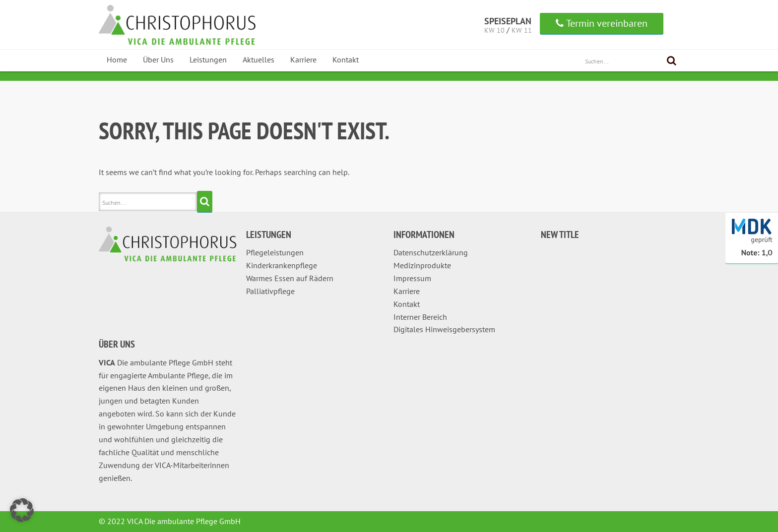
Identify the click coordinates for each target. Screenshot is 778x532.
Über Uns (158, 59)
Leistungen (208, 59)
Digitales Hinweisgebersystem (444, 329)
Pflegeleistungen (275, 252)
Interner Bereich (420, 317)
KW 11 (522, 30)
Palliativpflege (270, 291)
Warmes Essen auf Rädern (290, 278)
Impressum (412, 278)
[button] (22, 510)
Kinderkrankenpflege (282, 265)
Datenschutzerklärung (431, 252)
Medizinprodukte (422, 265)
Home (117, 59)
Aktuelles (259, 59)
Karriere (303, 59)
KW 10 (494, 30)
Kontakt (346, 59)
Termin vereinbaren (602, 23)
